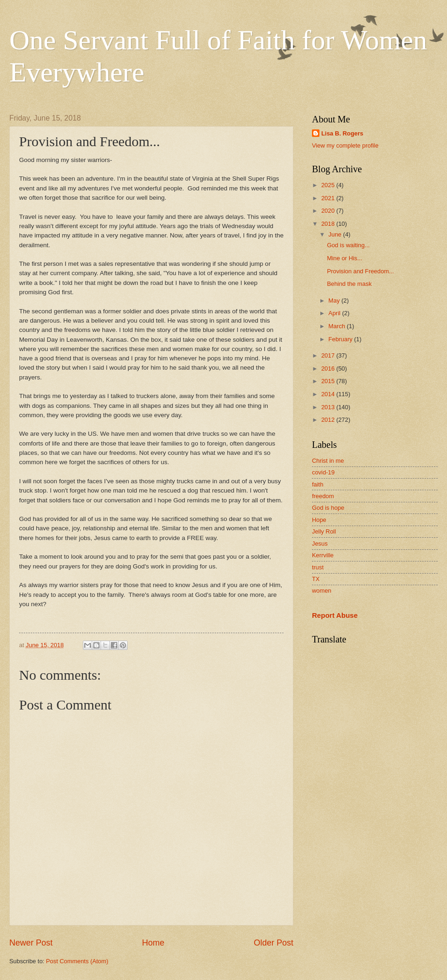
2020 (329, 211)
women (322, 591)
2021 (329, 198)
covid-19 (323, 472)
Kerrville (323, 555)
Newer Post (31, 943)
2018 (329, 224)
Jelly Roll (324, 531)
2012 (329, 420)
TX (316, 579)
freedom (323, 496)
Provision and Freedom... (360, 271)
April (335, 313)
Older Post (274, 943)
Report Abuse (335, 615)
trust (318, 567)
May (335, 301)
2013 (329, 407)
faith (318, 484)
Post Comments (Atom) (77, 961)
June (336, 234)
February (341, 339)
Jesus (320, 544)
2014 (329, 394)
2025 (329, 185)
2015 (329, 381)
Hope (319, 520)
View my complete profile (345, 145)
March (337, 326)
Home (153, 943)
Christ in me (328, 461)
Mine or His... (345, 258)
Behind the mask (349, 284)
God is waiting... (348, 245)
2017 (329, 355)
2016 (329, 368)
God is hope (328, 508)
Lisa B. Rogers (342, 133)
